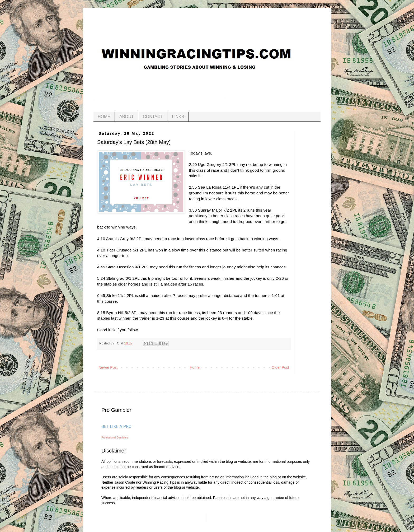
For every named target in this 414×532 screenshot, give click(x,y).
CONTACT (153, 117)
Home (194, 367)
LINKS (178, 117)
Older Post (280, 367)
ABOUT (127, 117)
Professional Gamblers (115, 438)
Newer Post (108, 367)
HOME (104, 117)
